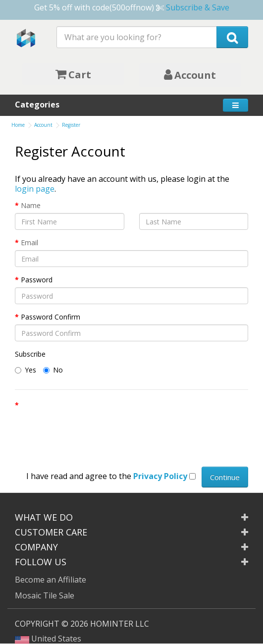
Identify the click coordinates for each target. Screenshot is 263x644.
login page (35, 189)
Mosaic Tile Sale (45, 595)
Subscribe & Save (198, 7)
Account (43, 125)
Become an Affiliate (51, 580)
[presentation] (90, 432)
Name (31, 205)
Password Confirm (51, 317)
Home (18, 125)
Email (29, 242)
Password (37, 280)
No (53, 370)
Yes (26, 370)
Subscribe (30, 354)
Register (71, 125)
